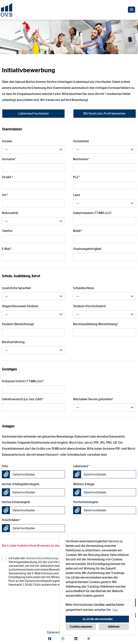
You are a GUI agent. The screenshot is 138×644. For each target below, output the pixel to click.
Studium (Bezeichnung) (18, 324)
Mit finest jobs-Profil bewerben (104, 114)
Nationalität (10, 213)
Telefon (7, 231)
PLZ (76, 177)
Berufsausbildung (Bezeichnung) (95, 324)
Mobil (78, 231)
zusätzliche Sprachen (16, 288)
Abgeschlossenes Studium (20, 306)
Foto (5, 466)
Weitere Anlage (84, 484)
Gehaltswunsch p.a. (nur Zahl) (23, 399)
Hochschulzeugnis (86, 502)
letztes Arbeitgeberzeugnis (21, 484)
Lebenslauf (81, 466)
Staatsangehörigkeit (87, 249)
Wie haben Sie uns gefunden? (93, 399)
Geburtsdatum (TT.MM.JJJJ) (93, 213)
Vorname (9, 159)
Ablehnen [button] (114, 627)
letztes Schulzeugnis (16, 502)
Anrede (7, 141)
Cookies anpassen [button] (81, 627)
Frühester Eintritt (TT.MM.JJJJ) (23, 381)
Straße (7, 177)
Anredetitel (81, 141)
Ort (5, 195)
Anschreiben (11, 520)
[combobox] (33, 149)
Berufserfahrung (13, 342)
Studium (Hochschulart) (89, 306)
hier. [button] (115, 610)
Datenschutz (56, 632)
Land (76, 195)
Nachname (81, 159)
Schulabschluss (84, 288)
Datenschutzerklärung (42, 558)
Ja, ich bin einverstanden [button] (97, 619)
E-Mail (7, 249)
